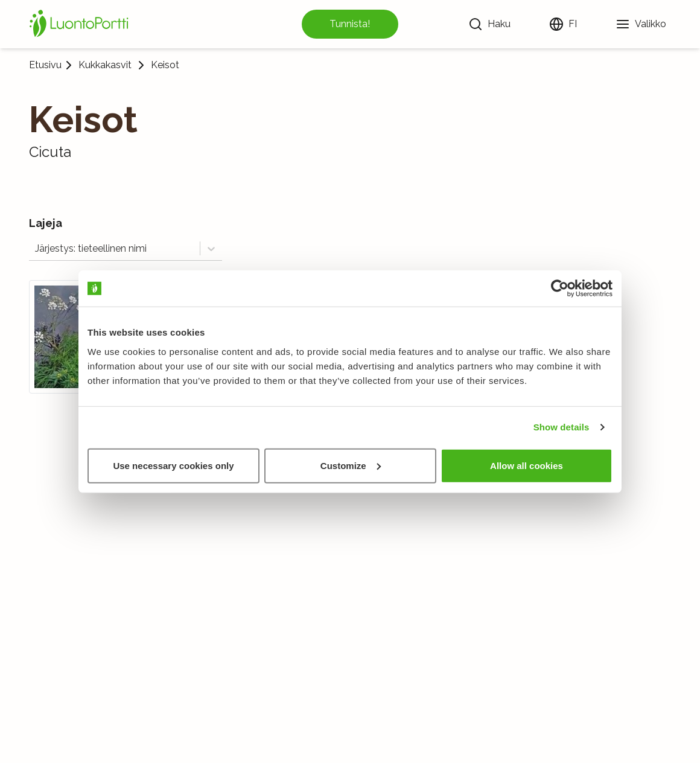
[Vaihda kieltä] (563, 24)
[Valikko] (641, 24)
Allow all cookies (527, 465)
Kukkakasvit (105, 65)
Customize (351, 465)
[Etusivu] (81, 24)
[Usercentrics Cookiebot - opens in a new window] (560, 289)
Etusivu (45, 65)
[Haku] (489, 24)
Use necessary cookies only (173, 465)
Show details (562, 427)
